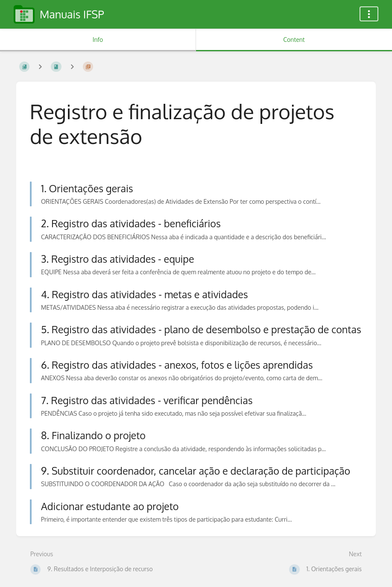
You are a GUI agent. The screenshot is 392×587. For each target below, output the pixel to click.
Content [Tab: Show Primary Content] (294, 40)
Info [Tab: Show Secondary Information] (98, 40)
